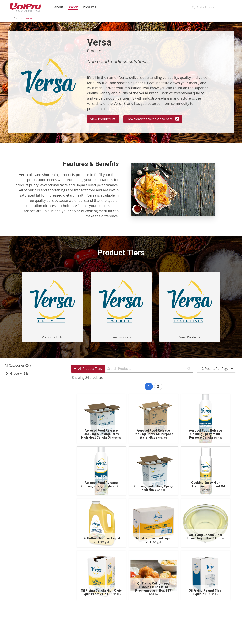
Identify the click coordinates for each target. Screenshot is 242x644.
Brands (18, 18)
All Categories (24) (18, 365)
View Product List (103, 119)
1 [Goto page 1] (149, 386)
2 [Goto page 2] (158, 386)
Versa (29, 18)
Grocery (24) (19, 373)
